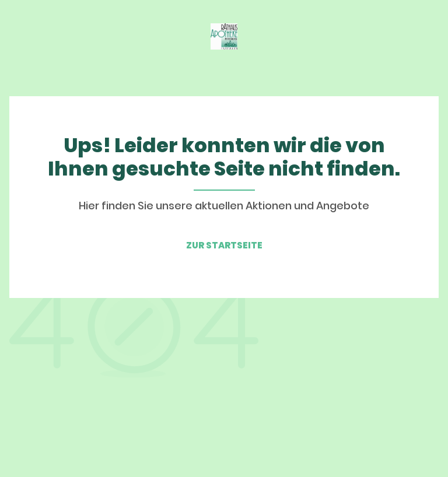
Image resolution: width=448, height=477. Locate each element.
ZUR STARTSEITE (224, 245)
